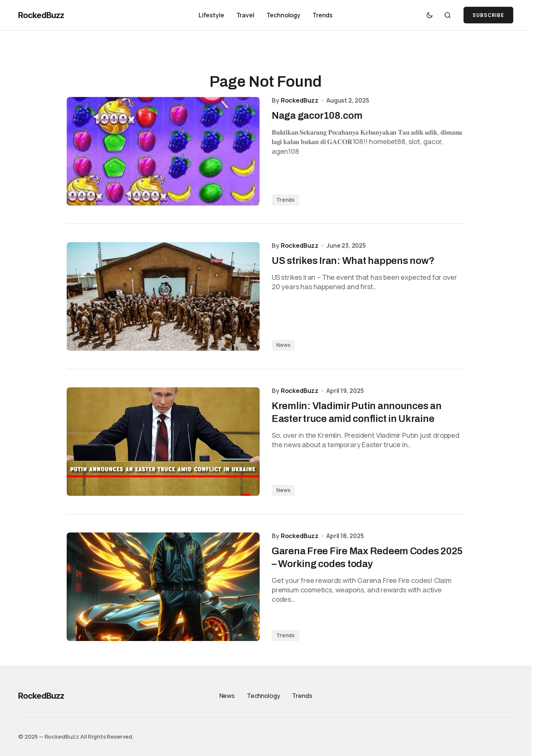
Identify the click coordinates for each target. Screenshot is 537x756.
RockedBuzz (41, 15)
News (283, 345)
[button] (430, 15)
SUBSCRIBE (488, 15)
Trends (285, 200)
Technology (263, 696)
